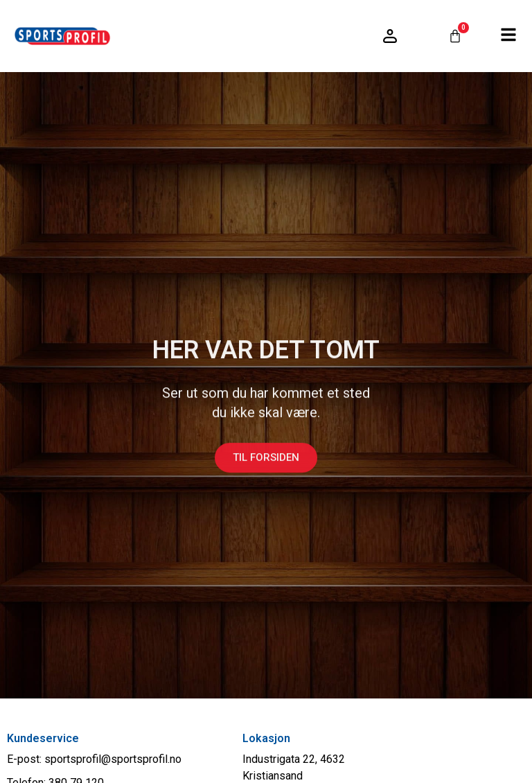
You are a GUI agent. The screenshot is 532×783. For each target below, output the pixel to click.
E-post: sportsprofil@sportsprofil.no (94, 759)
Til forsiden (266, 463)
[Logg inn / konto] (390, 36)
